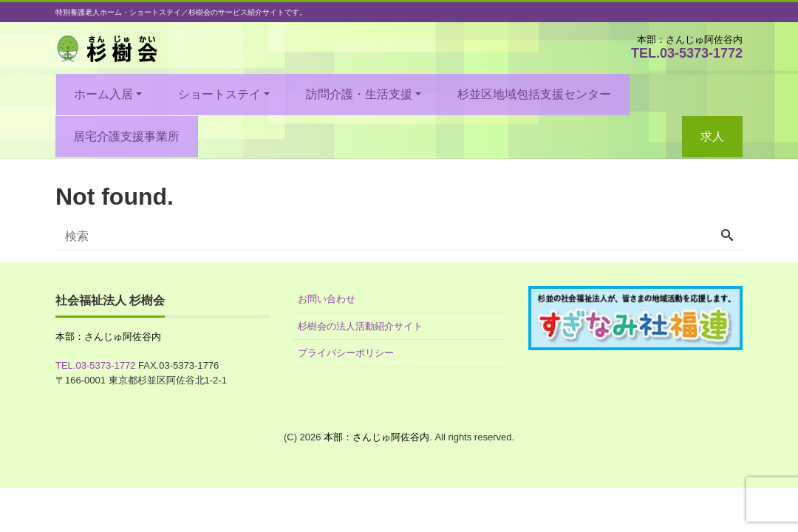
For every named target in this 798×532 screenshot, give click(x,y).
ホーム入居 (103, 94)
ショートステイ (219, 94)
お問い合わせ (327, 299)
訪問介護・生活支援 (359, 94)
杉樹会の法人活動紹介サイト (360, 326)
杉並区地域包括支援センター (534, 94)
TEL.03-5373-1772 (687, 53)
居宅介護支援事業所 (126, 136)
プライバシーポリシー (346, 353)
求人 (712, 136)
